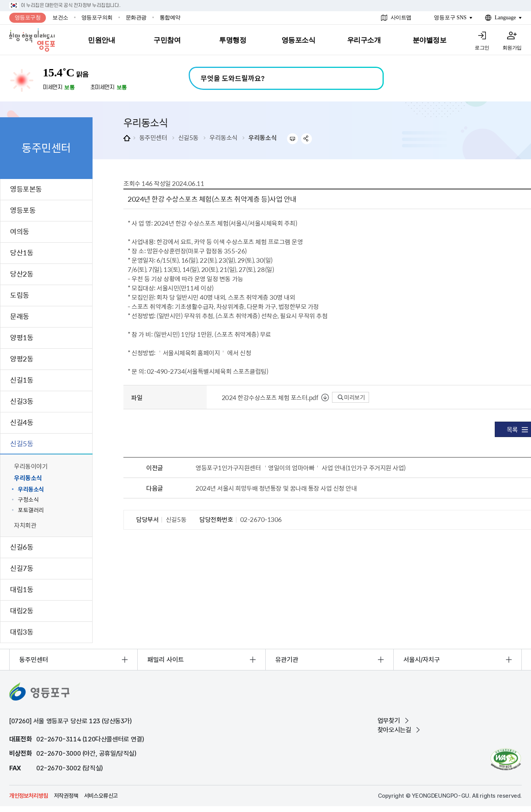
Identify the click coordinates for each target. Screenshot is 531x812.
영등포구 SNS (450, 18)
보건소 (60, 18)
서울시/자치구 (422, 660)
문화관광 (136, 18)
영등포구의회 (97, 18)
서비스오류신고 (101, 796)
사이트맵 (401, 18)
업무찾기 (389, 721)
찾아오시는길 (394, 730)
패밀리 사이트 (166, 660)
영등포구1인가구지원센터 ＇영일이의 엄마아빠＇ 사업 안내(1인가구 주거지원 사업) (301, 468)
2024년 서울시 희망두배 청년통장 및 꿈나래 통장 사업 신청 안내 (276, 488)
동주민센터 (153, 137)
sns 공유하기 (307, 139)
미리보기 (351, 397)
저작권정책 (66, 796)
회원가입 (512, 48)
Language (505, 18)
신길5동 (188, 137)
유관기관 (287, 660)
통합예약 (170, 18)
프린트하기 (292, 139)
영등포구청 (28, 18)
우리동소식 (223, 137)
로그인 (482, 48)
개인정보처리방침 (29, 796)
